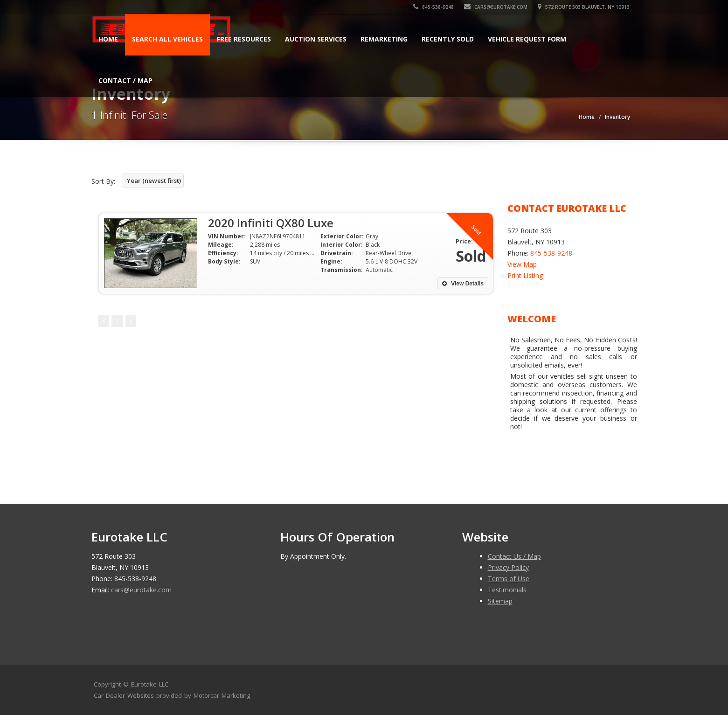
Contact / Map (125, 80)
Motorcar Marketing (222, 695)
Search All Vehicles (167, 39)
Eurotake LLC (150, 684)
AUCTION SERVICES (316, 39)
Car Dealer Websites (124, 695)
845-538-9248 (434, 7)
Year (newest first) (154, 180)
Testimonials (507, 590)
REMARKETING (384, 39)
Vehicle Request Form (527, 39)
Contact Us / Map (514, 556)
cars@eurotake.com (496, 7)
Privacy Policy (508, 567)
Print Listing (525, 275)
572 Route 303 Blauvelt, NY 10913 (584, 7)
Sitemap (500, 601)
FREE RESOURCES (244, 39)
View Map (522, 264)
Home (108, 39)
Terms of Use (509, 579)
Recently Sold (448, 39)
